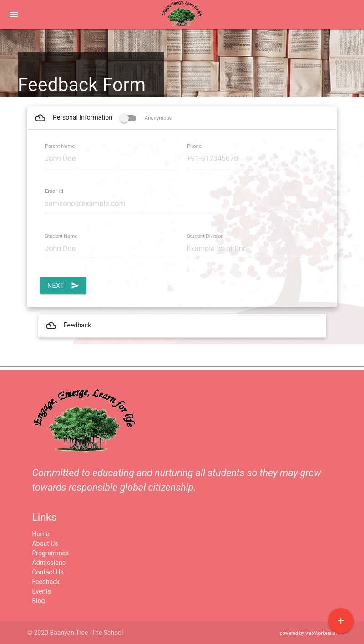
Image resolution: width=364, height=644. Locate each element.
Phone (194, 146)
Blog (39, 601)
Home (41, 534)
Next (63, 286)
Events (42, 591)
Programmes (51, 553)
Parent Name (60, 146)
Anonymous (146, 118)
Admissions (49, 563)
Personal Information (103, 118)
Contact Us (48, 572)
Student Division (205, 236)
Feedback (68, 326)
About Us (45, 543)
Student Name (61, 236)
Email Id (54, 191)
